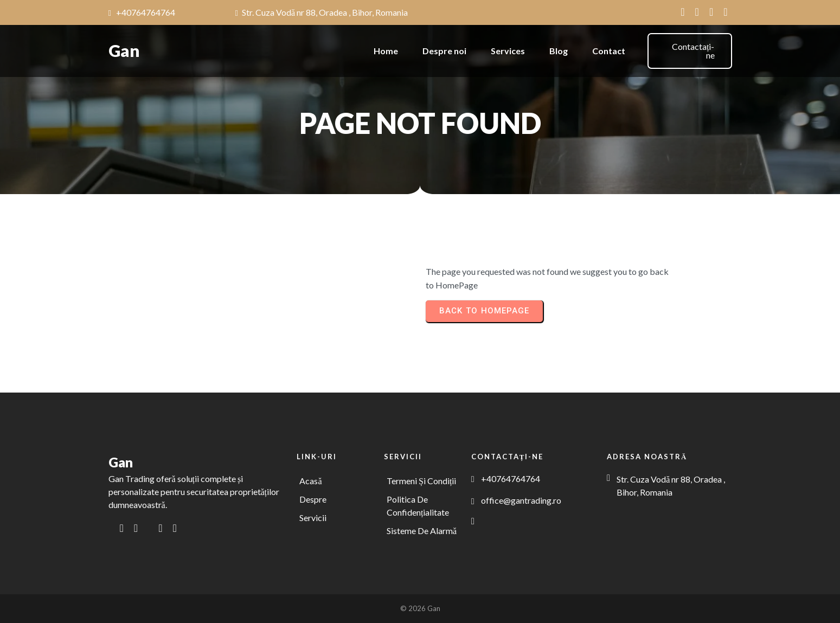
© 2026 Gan (420, 608)
